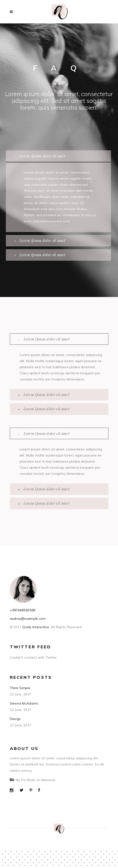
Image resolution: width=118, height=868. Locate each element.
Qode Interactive (35, 627)
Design (15, 719)
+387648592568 (23, 610)
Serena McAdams (24, 703)
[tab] (58, 156)
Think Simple (20, 688)
